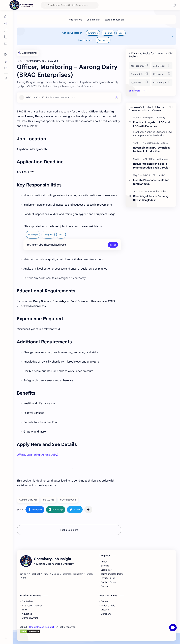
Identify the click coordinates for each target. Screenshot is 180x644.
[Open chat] (173, 628)
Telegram (108, 33)
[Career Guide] (153, 191)
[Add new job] (75, 20)
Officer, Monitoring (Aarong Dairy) (37, 455)
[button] (174, 5)
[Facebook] (35, 574)
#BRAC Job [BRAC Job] (49, 500)
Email (121, 33)
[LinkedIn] (24, 574)
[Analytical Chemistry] (156, 118)
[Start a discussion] (114, 20)
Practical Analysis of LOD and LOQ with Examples (151, 124)
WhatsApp (93, 33)
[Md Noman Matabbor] (162, 74)
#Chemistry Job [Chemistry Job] (68, 500)
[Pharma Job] (139, 74)
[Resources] (139, 82)
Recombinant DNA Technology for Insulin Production (152, 150)
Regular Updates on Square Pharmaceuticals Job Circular (151, 166)
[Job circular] (93, 20)
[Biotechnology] (153, 143)
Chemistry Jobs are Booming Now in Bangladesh (151, 198)
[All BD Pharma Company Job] (160, 159)
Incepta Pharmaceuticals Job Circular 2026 (151, 182)
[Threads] (89, 574)
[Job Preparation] (139, 66)
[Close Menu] (172, 36)
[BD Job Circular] (154, 175)
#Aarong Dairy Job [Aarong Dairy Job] (28, 500)
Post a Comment (69, 530)
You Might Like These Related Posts (47, 245)
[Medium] (56, 574)
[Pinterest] (66, 574)
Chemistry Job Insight (42, 627)
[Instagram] (78, 574)
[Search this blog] (70, 5)
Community (103, 40)
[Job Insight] (166, 191)
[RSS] (24, 578)
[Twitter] (46, 574)
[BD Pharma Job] (162, 82)
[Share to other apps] (88, 510)
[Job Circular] (162, 66)
